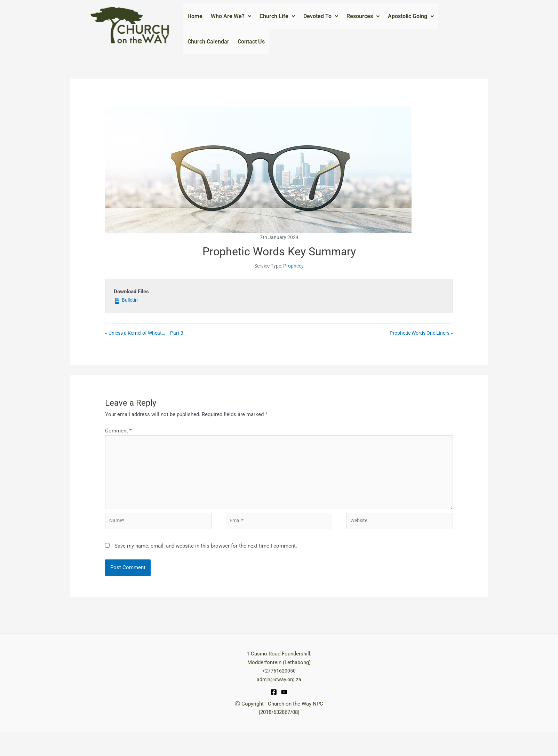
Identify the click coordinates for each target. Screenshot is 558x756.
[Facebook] (274, 716)
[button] (231, 21)
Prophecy (293, 285)
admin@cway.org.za (279, 703)
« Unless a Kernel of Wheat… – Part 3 (148, 352)
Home (195, 21)
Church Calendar (208, 55)
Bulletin (127, 319)
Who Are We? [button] (231, 21)
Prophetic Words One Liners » (419, 352)
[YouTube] (284, 716)
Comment (118, 450)
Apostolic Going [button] (411, 21)
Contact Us (251, 55)
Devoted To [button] (321, 21)
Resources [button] (363, 21)
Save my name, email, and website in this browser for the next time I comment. (206, 570)
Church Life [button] (277, 21)
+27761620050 (279, 694)
